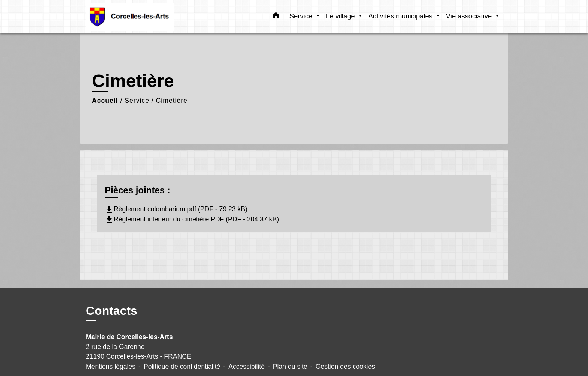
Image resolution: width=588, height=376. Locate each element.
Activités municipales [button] (401, 16)
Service (137, 101)
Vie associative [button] (470, 16)
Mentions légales (111, 367)
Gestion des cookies (345, 367)
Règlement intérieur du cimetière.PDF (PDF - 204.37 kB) (192, 219)
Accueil (105, 101)
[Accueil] (133, 17)
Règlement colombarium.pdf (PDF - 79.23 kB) (176, 209)
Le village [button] (341, 16)
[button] (276, 17)
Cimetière (172, 101)
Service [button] (302, 16)
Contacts (112, 311)
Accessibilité (247, 367)
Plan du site (290, 367)
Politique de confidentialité (182, 367)
